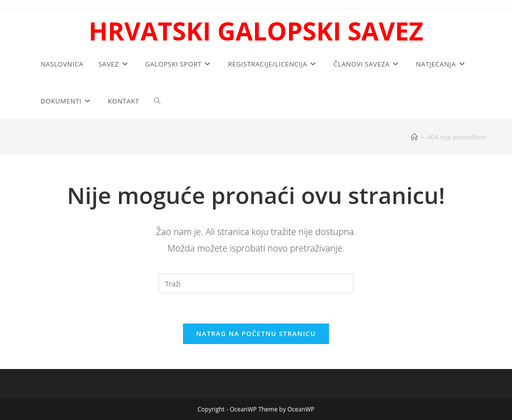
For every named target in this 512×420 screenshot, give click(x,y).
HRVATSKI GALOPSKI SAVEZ (256, 31)
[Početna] (414, 137)
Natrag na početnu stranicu (256, 333)
